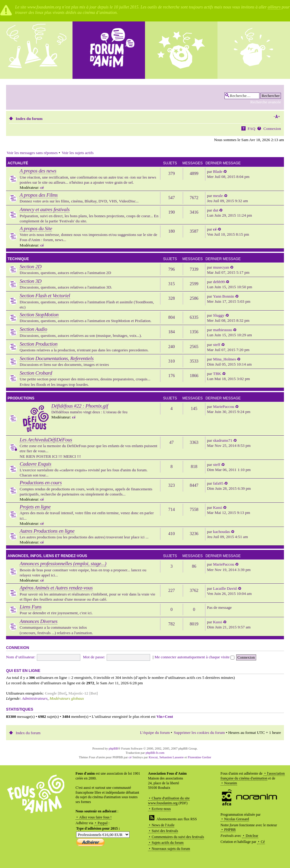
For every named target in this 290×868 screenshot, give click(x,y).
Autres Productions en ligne (47, 531)
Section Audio (33, 329)
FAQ (251, 129)
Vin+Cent (165, 716)
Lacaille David (225, 588)
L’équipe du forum (155, 732)
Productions (21, 398)
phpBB (113, 748)
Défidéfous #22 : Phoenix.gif (80, 406)
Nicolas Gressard (237, 819)
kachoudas (221, 532)
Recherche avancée (266, 102)
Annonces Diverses (39, 621)
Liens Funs (31, 607)
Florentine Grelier (199, 757)
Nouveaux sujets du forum (171, 849)
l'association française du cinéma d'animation (253, 776)
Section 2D (31, 267)
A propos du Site (36, 229)
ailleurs (274, 7)
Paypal (103, 823)
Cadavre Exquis (35, 464)
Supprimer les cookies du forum (199, 732)
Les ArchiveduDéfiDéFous (46, 440)
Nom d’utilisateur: (21, 657)
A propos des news (38, 171)
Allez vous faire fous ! (95, 817)
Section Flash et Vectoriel (45, 296)
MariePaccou (224, 407)
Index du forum (29, 119)
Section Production (39, 344)
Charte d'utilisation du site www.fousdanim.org (169, 801)
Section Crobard (36, 373)
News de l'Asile (163, 825)
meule (218, 196)
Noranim (231, 783)
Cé (263, 842)
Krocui (153, 757)
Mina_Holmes (224, 359)
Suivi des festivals (165, 831)
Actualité (18, 163)
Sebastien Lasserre (172, 757)
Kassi (217, 507)
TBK (217, 374)
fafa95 (218, 483)
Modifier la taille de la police (277, 117)
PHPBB (230, 830)
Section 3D (31, 281)
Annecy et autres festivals (45, 210)
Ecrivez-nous (161, 809)
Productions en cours (41, 483)
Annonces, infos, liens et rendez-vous (47, 556)
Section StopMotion (39, 315)
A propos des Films (39, 195)
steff (216, 345)
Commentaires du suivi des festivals (178, 837)
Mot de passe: (94, 657)
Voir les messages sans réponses (32, 153)
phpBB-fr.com (155, 753)
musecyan (221, 267)
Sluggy (219, 315)
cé (42, 187)
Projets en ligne (35, 507)
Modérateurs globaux (67, 698)
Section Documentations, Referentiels (57, 358)
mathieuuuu (222, 330)
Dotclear (252, 836)
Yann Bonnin (223, 296)
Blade (218, 171)
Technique (18, 259)
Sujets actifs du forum (168, 843)
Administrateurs (35, 698)
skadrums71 (223, 440)
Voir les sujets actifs (78, 153)
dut (216, 210)
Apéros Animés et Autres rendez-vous (56, 588)
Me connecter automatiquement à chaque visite (194, 657)
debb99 (219, 282)
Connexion (272, 129)
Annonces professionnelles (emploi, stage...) (63, 564)
